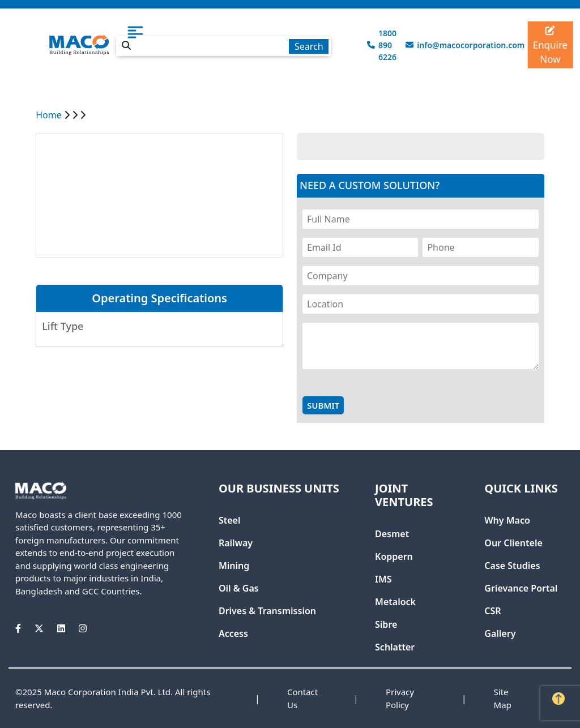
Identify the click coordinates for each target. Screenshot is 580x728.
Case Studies (512, 566)
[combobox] (224, 44)
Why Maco (507, 520)
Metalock (395, 602)
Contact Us (302, 698)
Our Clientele (513, 543)
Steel (230, 520)
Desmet (392, 534)
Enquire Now (550, 46)
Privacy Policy (400, 698)
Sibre (386, 624)
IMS (383, 579)
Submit (323, 405)
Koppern (394, 556)
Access (233, 633)
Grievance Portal (521, 588)
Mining (234, 566)
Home (49, 115)
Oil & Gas (239, 588)
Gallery (500, 633)
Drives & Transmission (267, 611)
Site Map (503, 698)
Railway (236, 543)
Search (309, 46)
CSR (492, 611)
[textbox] (224, 46)
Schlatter (395, 647)
